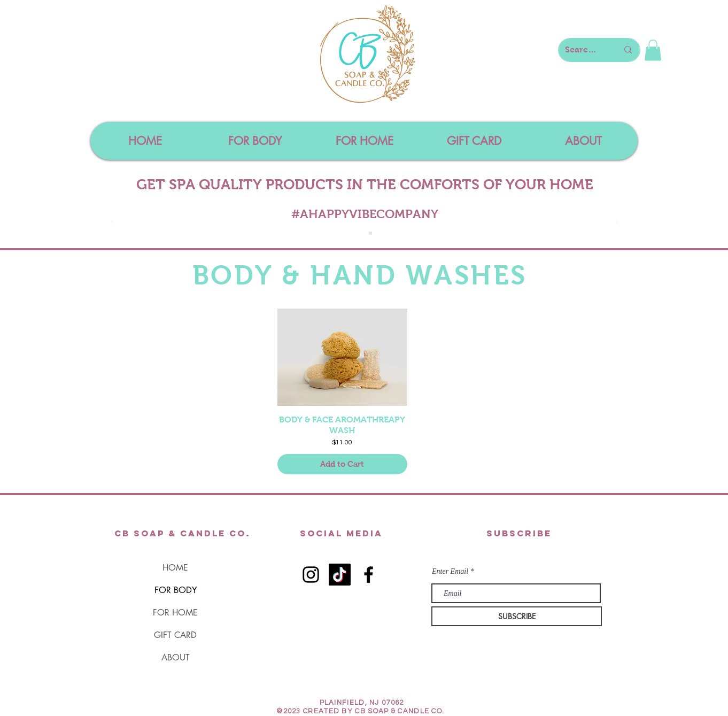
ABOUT (176, 657)
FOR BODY (176, 590)
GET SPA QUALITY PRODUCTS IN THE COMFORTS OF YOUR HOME (365, 184)
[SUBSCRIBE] (517, 616)
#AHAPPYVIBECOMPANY (365, 214)
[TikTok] (340, 575)
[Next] (617, 223)
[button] (653, 50)
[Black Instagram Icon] (311, 575)
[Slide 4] (370, 233)
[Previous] (112, 223)
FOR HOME (175, 613)
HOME (175, 568)
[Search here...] (583, 50)
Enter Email (450, 572)
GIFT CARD (175, 635)
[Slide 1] (359, 233)
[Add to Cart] (342, 464)
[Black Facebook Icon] (369, 575)
